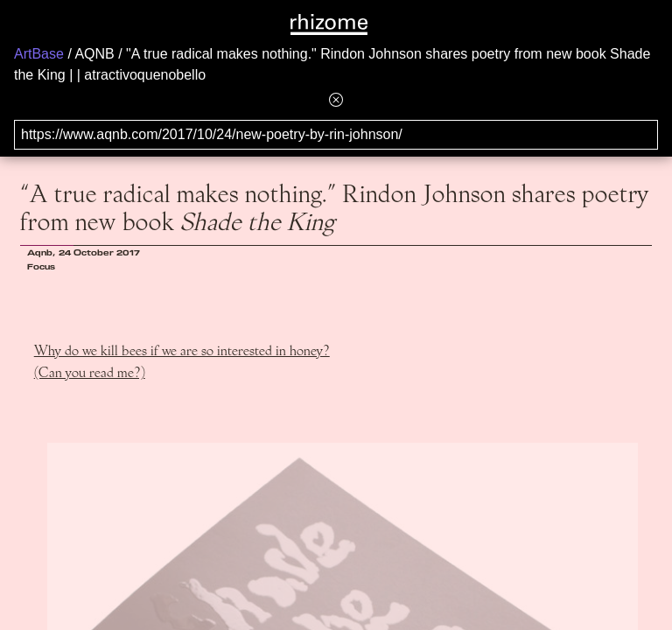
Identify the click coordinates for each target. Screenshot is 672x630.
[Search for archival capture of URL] (336, 135)
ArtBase (39, 54)
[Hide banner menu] (336, 99)
